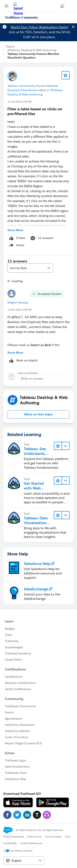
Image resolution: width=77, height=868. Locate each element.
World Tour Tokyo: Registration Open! (39, 27)
